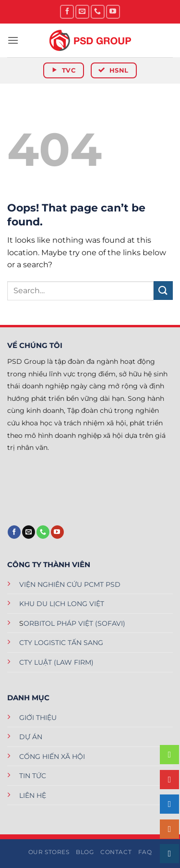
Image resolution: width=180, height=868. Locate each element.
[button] (13, 40)
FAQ (145, 852)
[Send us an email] (82, 12)
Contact (116, 852)
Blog (85, 852)
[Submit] (163, 291)
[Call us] (98, 12)
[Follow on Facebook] (67, 12)
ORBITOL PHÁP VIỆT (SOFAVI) (74, 623)
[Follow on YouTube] (113, 12)
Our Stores (49, 852)
